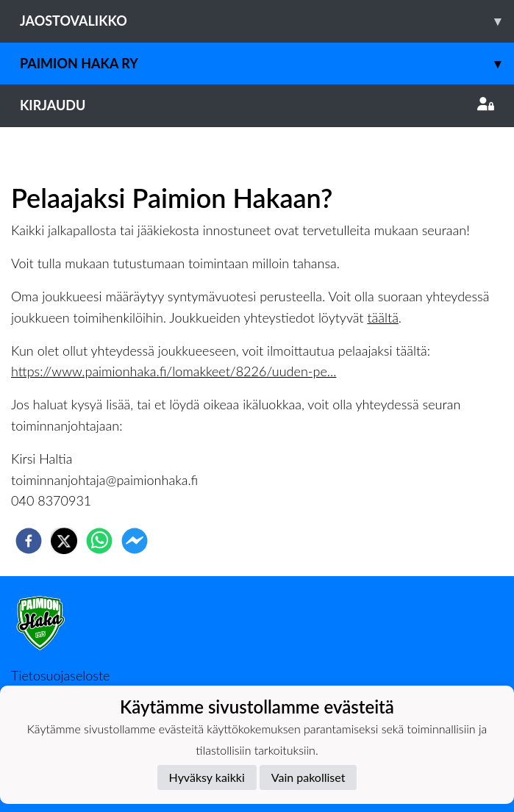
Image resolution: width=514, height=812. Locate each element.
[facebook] (29, 541)
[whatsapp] (99, 541)
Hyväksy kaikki (207, 777)
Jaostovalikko (267, 21)
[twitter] (64, 541)
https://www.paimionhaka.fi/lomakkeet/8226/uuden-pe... (174, 371)
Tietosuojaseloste (60, 675)
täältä (382, 317)
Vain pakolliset (308, 777)
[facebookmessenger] (135, 541)
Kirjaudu (257, 105)
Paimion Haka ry (267, 64)
